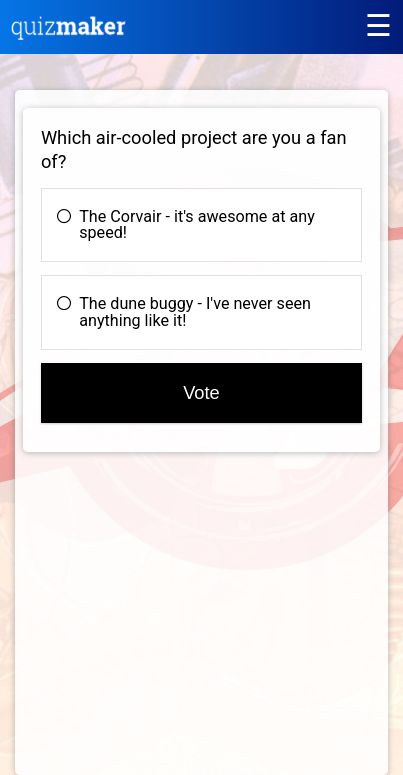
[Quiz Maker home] (69, 35)
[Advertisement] (191, 627)
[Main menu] (378, 25)
